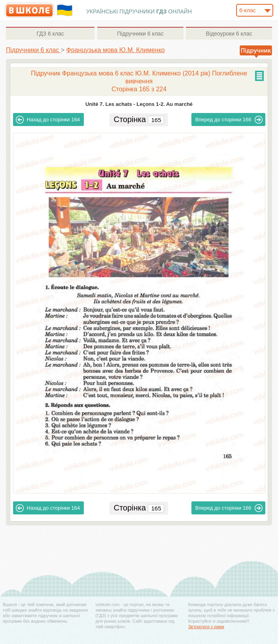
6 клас (50, 34)
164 (48, 120)
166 (229, 120)
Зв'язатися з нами (206, 627)
